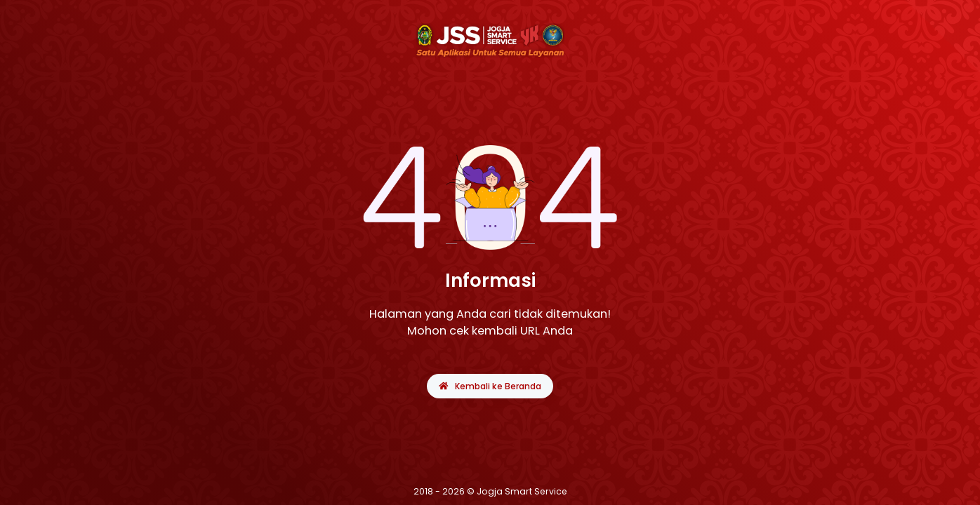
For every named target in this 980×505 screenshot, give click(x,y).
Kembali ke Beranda (490, 386)
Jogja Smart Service (522, 491)
